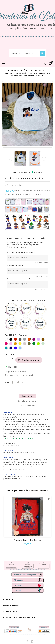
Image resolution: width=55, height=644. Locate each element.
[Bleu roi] (15, 348)
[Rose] (11, 344)
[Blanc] (6, 339)
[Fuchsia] (6, 344)
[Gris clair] (25, 339)
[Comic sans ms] (11, 324)
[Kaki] (29, 344)
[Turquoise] (6, 348)
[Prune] (34, 339)
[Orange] (29, 339)
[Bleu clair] (20, 348)
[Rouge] (15, 339)
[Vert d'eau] (43, 344)
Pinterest (23, 382)
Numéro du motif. (15, 266)
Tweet (18, 382)
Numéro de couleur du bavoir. (21, 252)
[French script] (26, 324)
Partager (12, 382)
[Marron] (43, 339)
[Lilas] (38, 339)
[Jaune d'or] (15, 344)
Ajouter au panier (29, 360)
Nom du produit (13, 185)
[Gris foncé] (20, 339)
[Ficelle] (25, 344)
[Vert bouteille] (34, 344)
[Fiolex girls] (40, 324)
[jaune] (20, 344)
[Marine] (11, 348)
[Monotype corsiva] (11, 309)
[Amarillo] (26, 309)
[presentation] (11, 159)
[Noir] (11, 339)
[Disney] (40, 309)
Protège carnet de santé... (27, 540)
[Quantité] (8, 360)
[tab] (27, 396)
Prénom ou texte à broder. (20, 279)
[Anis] (38, 344)
